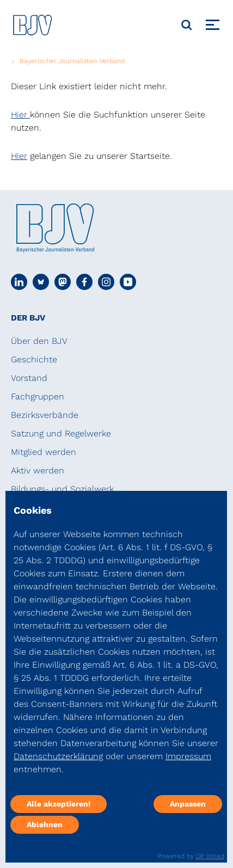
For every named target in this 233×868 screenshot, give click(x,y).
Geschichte (34, 359)
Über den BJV (39, 341)
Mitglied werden (44, 452)
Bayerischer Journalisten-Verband (72, 61)
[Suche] (187, 25)
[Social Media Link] (19, 282)
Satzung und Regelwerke (61, 433)
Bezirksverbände (45, 415)
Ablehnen (45, 824)
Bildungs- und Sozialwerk (62, 489)
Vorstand (29, 378)
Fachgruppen (38, 396)
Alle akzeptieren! (59, 804)
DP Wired (210, 856)
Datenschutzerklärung (58, 756)
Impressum (188, 756)
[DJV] (33, 25)
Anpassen (188, 804)
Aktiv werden (38, 470)
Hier (20, 115)
